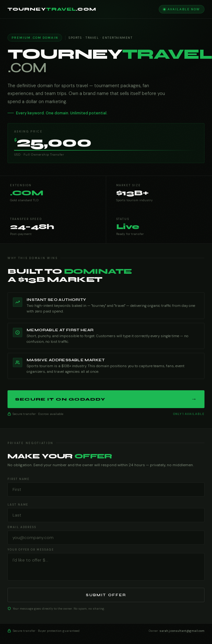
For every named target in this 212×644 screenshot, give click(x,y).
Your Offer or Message (31, 550)
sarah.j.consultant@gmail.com (182, 631)
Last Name (18, 505)
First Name (18, 479)
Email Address (22, 527)
